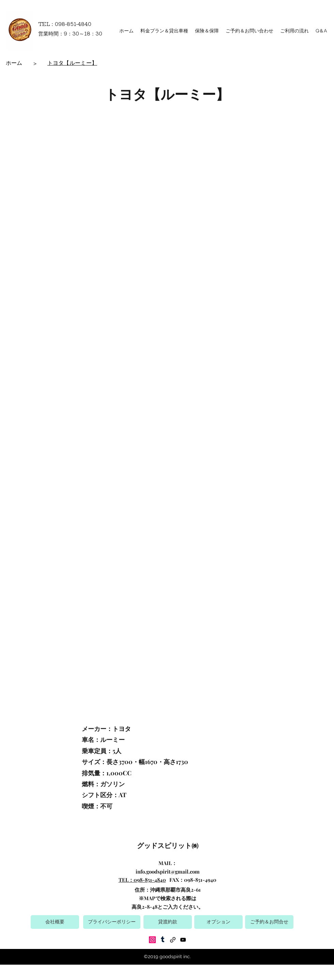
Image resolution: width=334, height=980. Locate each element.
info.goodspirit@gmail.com (168, 872)
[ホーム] (14, 63)
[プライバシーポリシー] (112, 922)
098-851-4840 (73, 24)
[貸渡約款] (168, 922)
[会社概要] (55, 922)
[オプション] (218, 922)
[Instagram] (152, 940)
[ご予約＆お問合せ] (269, 922)
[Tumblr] (163, 940)
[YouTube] (183, 940)
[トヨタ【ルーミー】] (72, 63)
